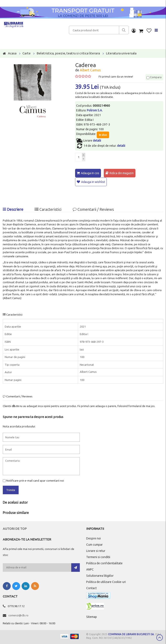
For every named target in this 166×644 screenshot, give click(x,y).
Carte (27, 53)
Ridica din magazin (122, 173)
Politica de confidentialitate (104, 563)
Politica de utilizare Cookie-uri (106, 581)
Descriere (13, 209)
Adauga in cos (90, 173)
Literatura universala (121, 53)
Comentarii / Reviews (93, 209)
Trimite (11, 490)
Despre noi (93, 538)
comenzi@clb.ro (18, 615)
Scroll (160, 638)
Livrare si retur (96, 550)
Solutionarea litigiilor (100, 575)
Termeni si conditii (98, 557)
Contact (91, 588)
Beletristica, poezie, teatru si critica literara (68, 53)
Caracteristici (48, 209)
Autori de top (15, 528)
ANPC (90, 569)
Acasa (12, 53)
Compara (154, 77)
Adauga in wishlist (93, 182)
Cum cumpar (94, 544)
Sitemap (92, 616)
